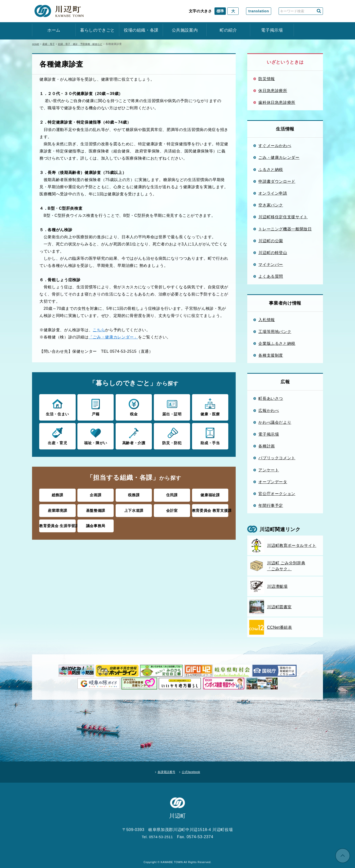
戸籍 (96, 407)
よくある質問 (271, 276)
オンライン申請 (273, 193)
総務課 (58, 493)
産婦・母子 (50, 44)
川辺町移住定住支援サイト (283, 217)
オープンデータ (273, 482)
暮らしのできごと (98, 30)
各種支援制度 (271, 355)
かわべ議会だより (275, 422)
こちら (99, 330)
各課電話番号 (163, 770)
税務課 (134, 493)
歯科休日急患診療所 (277, 102)
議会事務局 (96, 523)
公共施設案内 (185, 30)
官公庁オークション (277, 494)
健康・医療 (210, 407)
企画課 (96, 493)
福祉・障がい (96, 435)
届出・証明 (172, 407)
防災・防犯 (172, 435)
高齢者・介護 (134, 435)
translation (259, 11)
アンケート (269, 470)
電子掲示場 (272, 30)
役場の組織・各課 (141, 30)
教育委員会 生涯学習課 (58, 523)
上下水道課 (134, 508)
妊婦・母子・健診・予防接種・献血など (85, 44)
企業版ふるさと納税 (277, 343)
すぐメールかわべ (275, 146)
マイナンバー (271, 264)
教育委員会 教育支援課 (210, 508)
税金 (134, 407)
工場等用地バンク (275, 332)
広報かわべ (269, 410)
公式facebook (195, 770)
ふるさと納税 (271, 169)
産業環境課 (57, 508)
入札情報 (267, 320)
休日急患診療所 (273, 91)
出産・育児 (57, 435)
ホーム (54, 30)
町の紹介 (228, 30)
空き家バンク (271, 205)
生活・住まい (57, 407)
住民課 (172, 493)
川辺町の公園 (271, 241)
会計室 (172, 508)
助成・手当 (210, 435)
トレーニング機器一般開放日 (285, 229)
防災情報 (267, 79)
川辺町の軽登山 (273, 253)
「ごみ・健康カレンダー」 (113, 337)
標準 (220, 11)
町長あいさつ (271, 398)
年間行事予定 (271, 505)
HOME (36, 44)
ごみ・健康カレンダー (279, 157)
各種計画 (267, 446)
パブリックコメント (277, 458)
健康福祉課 (210, 493)
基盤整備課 (96, 508)
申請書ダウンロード (277, 181)
